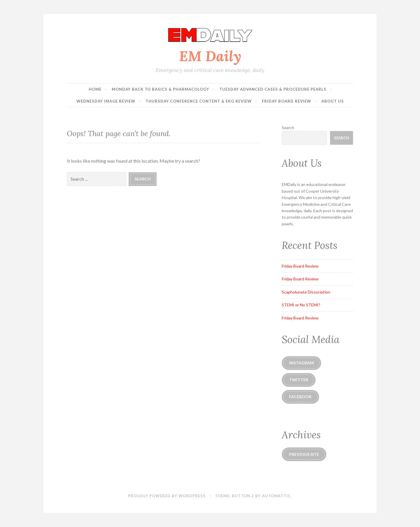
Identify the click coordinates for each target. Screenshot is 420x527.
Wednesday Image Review (106, 101)
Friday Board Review (287, 101)
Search (288, 128)
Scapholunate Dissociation (306, 292)
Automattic (276, 496)
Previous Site (304, 454)
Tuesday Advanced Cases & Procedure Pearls (273, 89)
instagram (301, 363)
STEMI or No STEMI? (301, 305)
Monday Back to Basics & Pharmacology (160, 89)
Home (95, 89)
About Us (333, 101)
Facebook (300, 397)
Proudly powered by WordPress (167, 496)
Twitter (299, 380)
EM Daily (210, 56)
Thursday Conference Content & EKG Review (199, 101)
